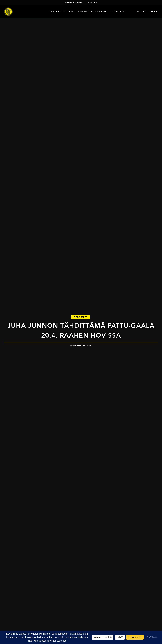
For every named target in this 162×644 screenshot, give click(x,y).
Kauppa (153, 11)
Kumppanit (101, 11)
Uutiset (141, 11)
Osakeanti (55, 11)
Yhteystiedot (118, 11)
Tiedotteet (81, 317)
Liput (132, 11)
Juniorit (93, 2)
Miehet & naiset (73, 2)
